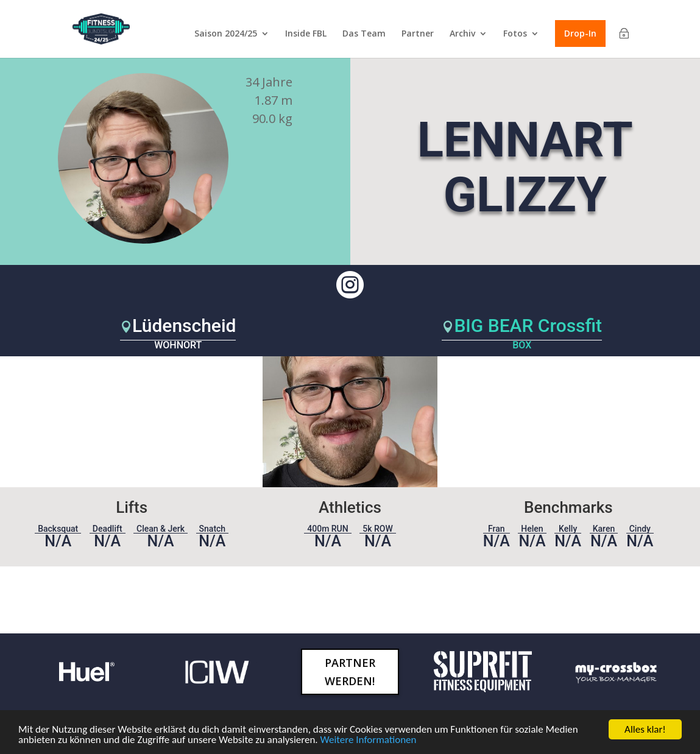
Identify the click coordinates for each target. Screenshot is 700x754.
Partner (418, 34)
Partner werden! (350, 672)
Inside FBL (306, 34)
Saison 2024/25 (226, 34)
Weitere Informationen (369, 740)
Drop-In (580, 33)
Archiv (462, 34)
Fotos (515, 34)
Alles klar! (645, 729)
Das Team (364, 34)
